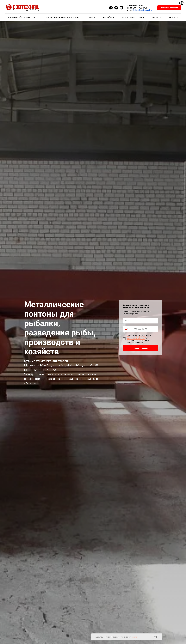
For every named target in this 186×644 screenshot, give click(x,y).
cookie (134, 637)
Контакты (174, 17)
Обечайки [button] (108, 17)
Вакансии (157, 17)
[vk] (111, 8)
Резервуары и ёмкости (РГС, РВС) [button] (22, 17)
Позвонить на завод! (169, 8)
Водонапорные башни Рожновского (63, 17)
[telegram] (116, 8)
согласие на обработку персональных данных (136, 338)
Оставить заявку (140, 348)
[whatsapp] (121, 8)
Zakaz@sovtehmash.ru (143, 10)
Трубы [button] (91, 17)
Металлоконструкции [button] (132, 17)
